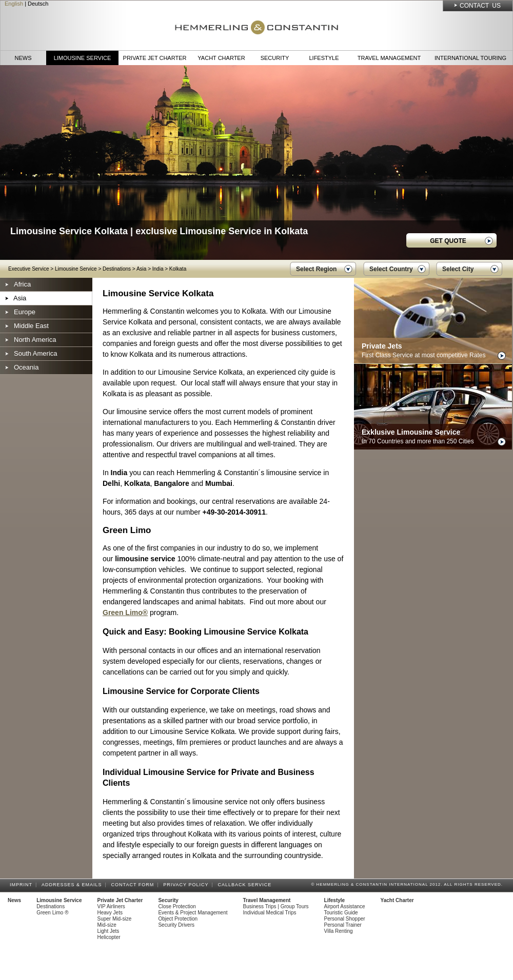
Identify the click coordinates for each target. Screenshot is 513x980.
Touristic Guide (341, 913)
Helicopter (109, 937)
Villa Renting (339, 931)
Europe (25, 312)
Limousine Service (83, 58)
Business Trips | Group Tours (276, 906)
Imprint (23, 885)
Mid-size (107, 925)
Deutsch (38, 4)
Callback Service (246, 885)
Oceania (26, 367)
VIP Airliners (111, 906)
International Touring (470, 58)
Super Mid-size (115, 919)
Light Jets (108, 931)
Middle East (31, 326)
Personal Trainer (343, 925)
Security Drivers (176, 925)
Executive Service (28, 269)
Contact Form (134, 885)
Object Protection (178, 919)
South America (36, 353)
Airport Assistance (345, 906)
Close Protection (177, 906)
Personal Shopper (345, 919)
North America (35, 340)
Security (275, 58)
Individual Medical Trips (270, 913)
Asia (141, 269)
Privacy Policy (187, 885)
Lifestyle (324, 58)
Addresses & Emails (73, 885)
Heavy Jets (110, 913)
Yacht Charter (221, 58)
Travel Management (389, 58)
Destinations (117, 269)
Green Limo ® (52, 913)
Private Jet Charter (155, 58)
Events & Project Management (193, 913)
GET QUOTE (448, 241)
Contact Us (480, 6)
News (23, 58)
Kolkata (178, 269)
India (158, 269)
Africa (22, 284)
